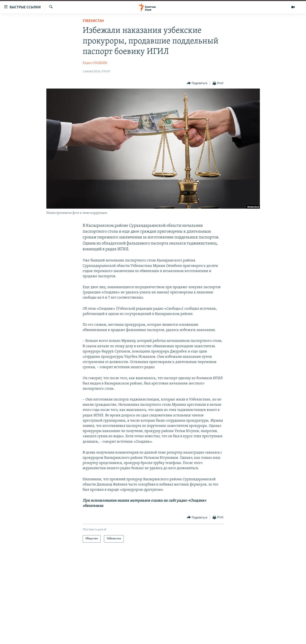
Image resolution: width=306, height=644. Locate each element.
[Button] (197, 83)
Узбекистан (93, 21)
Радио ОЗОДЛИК (95, 63)
